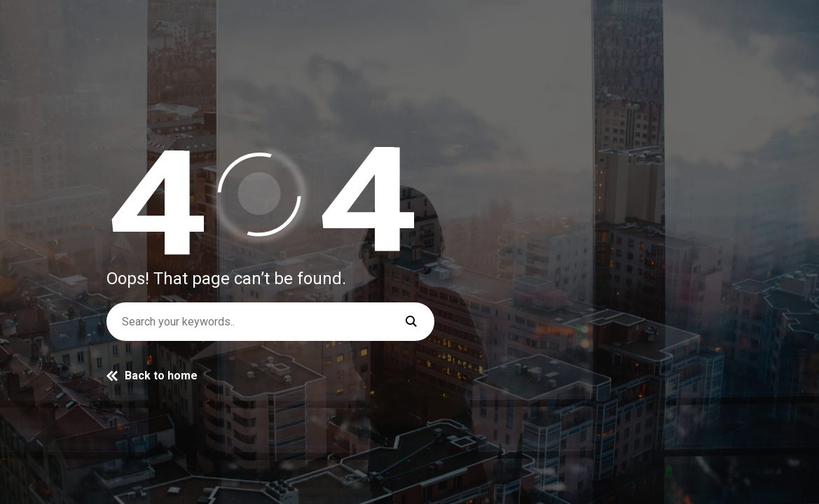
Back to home (152, 376)
